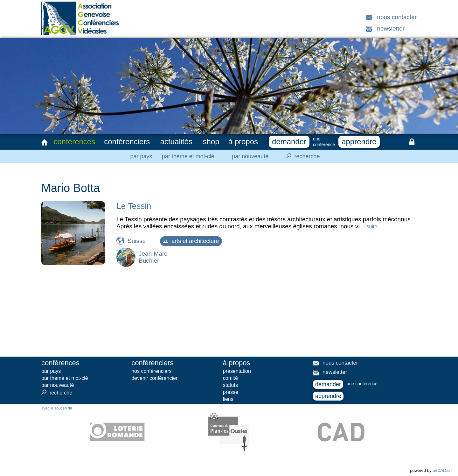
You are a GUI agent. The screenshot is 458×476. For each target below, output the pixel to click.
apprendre (359, 142)
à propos (243, 142)
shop (211, 142)
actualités (176, 142)
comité (230, 378)
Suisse (137, 241)
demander (289, 142)
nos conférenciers (151, 371)
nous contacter (397, 17)
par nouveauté (250, 156)
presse (231, 392)
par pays (141, 156)
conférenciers (127, 142)
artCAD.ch (442, 470)
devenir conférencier (154, 378)
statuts (230, 385)
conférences (74, 142)
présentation (237, 371)
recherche (301, 156)
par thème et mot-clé (188, 156)
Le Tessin (134, 206)
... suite (368, 227)
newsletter (391, 28)
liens (228, 399)
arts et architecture (191, 241)
